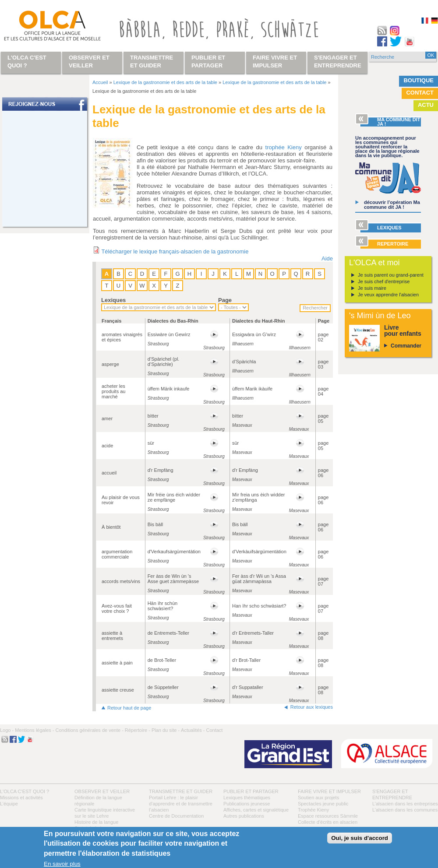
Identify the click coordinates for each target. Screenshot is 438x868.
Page (225, 300)
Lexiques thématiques (247, 798)
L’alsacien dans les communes (405, 810)
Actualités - (193, 730)
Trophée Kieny (313, 810)
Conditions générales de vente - (89, 730)
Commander (406, 346)
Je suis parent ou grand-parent (391, 275)
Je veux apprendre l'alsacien (388, 295)
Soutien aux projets (318, 798)
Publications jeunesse (247, 804)
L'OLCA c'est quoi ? (25, 791)
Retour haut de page (129, 708)
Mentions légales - (34, 730)
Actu (426, 105)
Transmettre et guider (181, 791)
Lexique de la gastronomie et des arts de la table (165, 82)
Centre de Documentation (176, 816)
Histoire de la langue (96, 822)
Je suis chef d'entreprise (384, 281)
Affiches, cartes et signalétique (256, 810)
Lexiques (113, 300)
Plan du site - (166, 730)
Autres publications (244, 816)
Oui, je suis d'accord (360, 838)
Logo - (7, 730)
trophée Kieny (284, 147)
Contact (420, 93)
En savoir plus (62, 864)
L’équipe (9, 804)
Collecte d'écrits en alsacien (328, 822)
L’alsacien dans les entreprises (405, 804)
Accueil (100, 82)
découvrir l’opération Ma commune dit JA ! (392, 205)
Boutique (419, 80)
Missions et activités (21, 798)
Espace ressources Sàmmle (328, 816)
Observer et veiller (102, 791)
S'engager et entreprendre (338, 61)
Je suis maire (372, 288)
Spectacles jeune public (323, 804)
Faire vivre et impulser (329, 791)
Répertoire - (138, 730)
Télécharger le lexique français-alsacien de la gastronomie (175, 251)
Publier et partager (251, 791)
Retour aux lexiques (312, 707)
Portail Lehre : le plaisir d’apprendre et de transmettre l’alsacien (181, 804)
